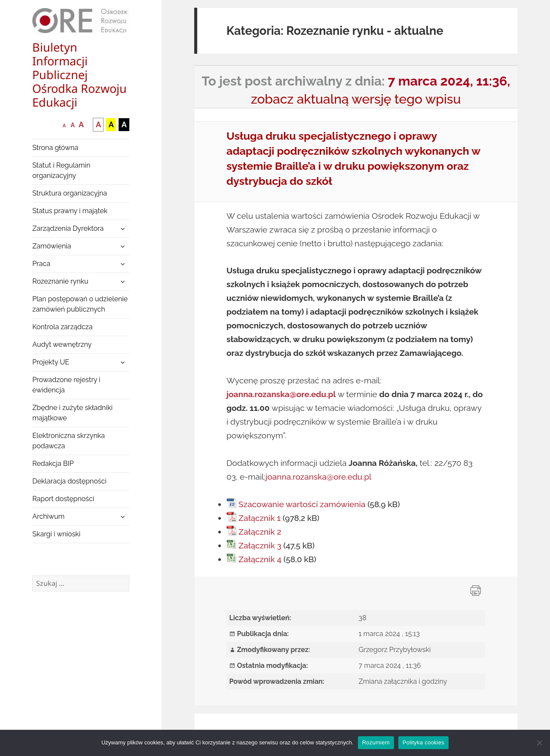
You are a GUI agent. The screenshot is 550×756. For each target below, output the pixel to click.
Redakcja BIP (53, 464)
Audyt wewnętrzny (62, 344)
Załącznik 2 (260, 532)
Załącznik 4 (260, 559)
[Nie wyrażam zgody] (539, 743)
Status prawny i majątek (70, 211)
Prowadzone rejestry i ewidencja (66, 385)
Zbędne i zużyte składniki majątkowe (72, 413)
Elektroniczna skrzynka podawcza (69, 441)
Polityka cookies (423, 742)
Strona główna (55, 148)
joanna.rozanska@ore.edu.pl (319, 477)
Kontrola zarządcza (62, 327)
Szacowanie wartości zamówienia (302, 504)
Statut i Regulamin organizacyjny (61, 170)
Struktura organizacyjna (70, 193)
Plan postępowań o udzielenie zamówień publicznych (80, 304)
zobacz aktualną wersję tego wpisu (356, 99)
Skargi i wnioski (56, 534)
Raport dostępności (63, 499)
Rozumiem (376, 742)
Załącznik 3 (260, 545)
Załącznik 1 (260, 518)
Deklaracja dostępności (69, 481)
